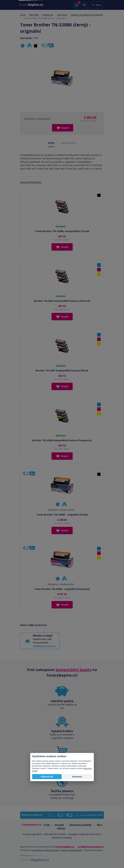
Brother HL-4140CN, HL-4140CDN (87, 15)
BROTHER (34, 15)
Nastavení (77, 777)
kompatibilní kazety (74, 670)
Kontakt (60, 825)
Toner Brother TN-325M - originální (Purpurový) (62, 589)
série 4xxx (62, 15)
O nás (47, 825)
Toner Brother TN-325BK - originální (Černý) (62, 515)
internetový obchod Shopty (46, 850)
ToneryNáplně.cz (64, 847)
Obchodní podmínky (80, 825)
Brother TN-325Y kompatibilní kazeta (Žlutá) (62, 370)
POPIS (51, 143)
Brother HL (48, 15)
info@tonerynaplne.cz (44, 646)
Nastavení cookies (94, 850)
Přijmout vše (47, 777)
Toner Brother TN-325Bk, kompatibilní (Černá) (62, 231)
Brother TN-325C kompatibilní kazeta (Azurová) (62, 301)
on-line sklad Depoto (72, 850)
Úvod (23, 15)
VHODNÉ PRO (69, 143)
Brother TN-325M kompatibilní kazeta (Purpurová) (62, 440)
